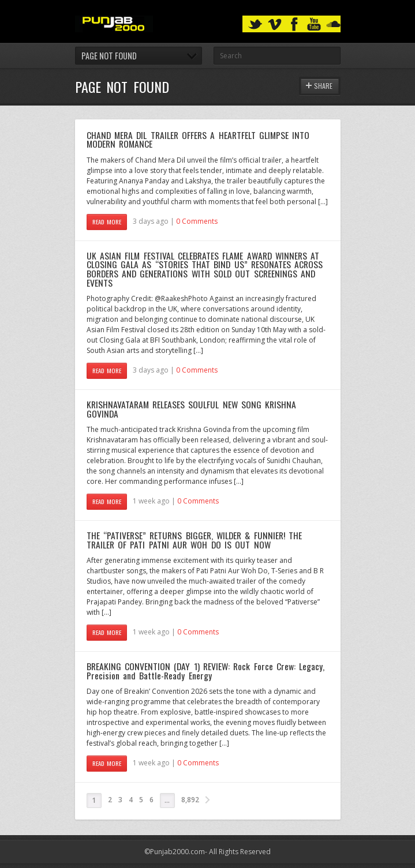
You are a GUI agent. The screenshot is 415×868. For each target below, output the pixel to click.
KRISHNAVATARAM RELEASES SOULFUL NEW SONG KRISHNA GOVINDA (192, 409)
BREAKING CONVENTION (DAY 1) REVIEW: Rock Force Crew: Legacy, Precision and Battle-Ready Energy (206, 671)
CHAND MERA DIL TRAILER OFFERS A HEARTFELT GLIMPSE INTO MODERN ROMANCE (198, 140)
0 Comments (197, 221)
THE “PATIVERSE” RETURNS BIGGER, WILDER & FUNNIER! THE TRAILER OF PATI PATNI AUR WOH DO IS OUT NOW (194, 540)
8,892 (190, 800)
